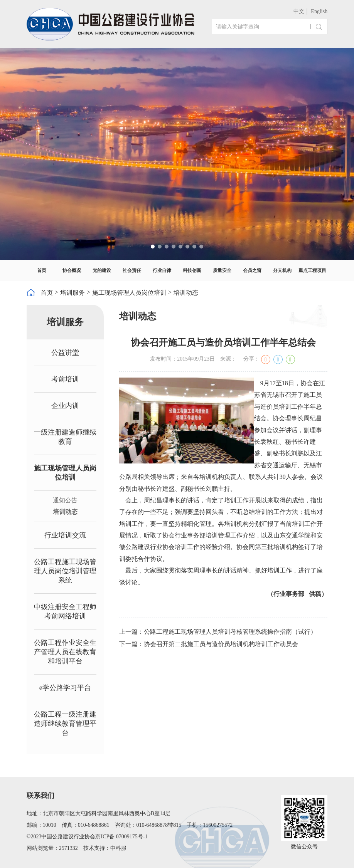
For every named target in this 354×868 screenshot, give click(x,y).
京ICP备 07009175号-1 (121, 837)
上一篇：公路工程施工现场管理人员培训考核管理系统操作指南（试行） (218, 632)
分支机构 (282, 270)
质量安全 (222, 270)
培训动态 (186, 293)
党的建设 (102, 270)
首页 (42, 270)
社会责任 (132, 270)
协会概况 (72, 270)
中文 (299, 11)
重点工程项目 (312, 270)
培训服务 (72, 293)
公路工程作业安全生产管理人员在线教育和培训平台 (65, 652)
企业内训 (65, 406)
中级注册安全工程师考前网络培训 (65, 611)
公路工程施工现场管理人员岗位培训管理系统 (65, 571)
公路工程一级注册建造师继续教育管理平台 (65, 724)
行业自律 (162, 270)
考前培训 (65, 379)
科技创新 (192, 270)
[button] (153, 247)
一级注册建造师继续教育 (65, 437)
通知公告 (65, 500)
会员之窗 (252, 270)
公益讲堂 (65, 353)
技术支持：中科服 (105, 848)
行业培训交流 (65, 535)
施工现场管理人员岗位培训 (129, 293)
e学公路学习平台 (65, 688)
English (319, 11)
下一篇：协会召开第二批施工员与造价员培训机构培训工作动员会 (209, 644)
